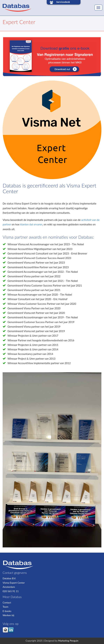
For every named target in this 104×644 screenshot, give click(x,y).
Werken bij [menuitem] (8, 615)
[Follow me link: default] (5, 632)
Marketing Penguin (68, 641)
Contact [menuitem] (7, 602)
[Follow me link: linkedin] (11, 632)
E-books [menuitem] (7, 611)
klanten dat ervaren (31, 224)
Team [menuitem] (5, 607)
